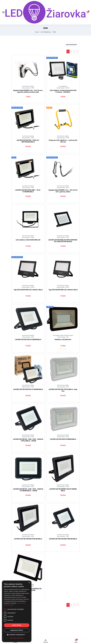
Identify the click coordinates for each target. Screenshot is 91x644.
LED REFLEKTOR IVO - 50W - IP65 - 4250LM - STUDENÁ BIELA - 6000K (28, 490)
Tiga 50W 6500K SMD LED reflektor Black (28, 290)
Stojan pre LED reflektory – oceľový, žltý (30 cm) (63, 141)
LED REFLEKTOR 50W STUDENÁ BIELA (28, 340)
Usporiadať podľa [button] (71, 45)
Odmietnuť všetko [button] (17, 630)
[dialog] (17, 611)
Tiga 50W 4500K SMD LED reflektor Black (63, 290)
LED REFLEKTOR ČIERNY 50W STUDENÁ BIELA (63, 490)
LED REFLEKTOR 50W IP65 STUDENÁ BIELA (28, 389)
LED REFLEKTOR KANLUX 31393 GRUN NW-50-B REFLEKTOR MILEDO (63, 241)
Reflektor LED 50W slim (63, 340)
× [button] (29, 583)
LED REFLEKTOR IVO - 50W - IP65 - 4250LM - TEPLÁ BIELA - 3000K (28, 440)
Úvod (37, 32)
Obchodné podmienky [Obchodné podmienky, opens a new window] (17, 638)
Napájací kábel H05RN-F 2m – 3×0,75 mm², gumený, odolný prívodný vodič (28, 91)
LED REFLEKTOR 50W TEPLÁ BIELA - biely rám (63, 390)
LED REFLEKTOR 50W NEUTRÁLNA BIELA (63, 539)
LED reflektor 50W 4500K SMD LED (28, 240)
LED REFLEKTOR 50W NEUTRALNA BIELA (28, 539)
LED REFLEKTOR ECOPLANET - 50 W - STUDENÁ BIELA (28, 191)
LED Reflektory (46, 32)
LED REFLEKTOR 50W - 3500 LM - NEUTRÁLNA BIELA (28, 141)
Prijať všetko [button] (17, 625)
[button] (88, 12)
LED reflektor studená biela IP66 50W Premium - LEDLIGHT (63, 91)
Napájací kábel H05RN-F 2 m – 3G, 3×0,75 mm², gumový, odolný (63, 191)
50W (54, 32)
